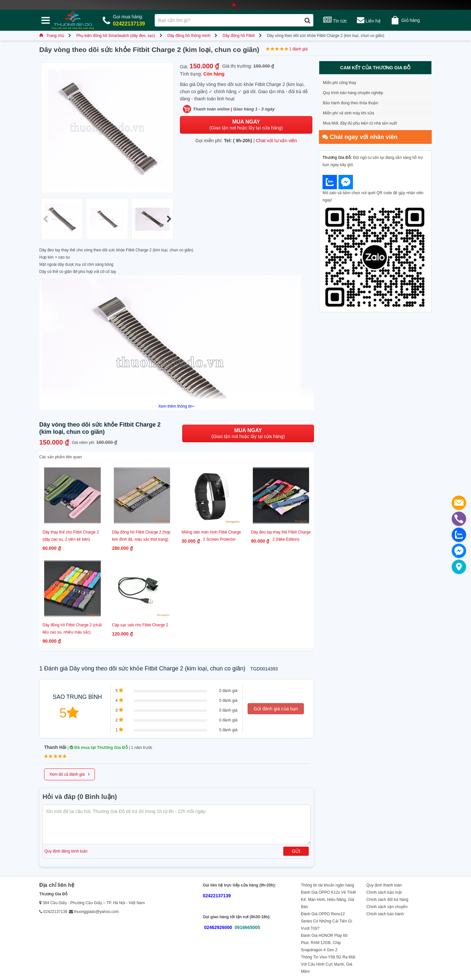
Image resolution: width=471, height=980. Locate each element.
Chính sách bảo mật (384, 892)
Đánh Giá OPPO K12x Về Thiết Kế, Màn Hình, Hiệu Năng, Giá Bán (328, 900)
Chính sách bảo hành (385, 914)
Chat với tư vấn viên (276, 141)
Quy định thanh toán (384, 885)
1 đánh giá (298, 49)
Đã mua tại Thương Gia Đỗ (99, 747)
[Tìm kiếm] (307, 20)
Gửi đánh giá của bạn (276, 709)
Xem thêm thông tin (177, 406)
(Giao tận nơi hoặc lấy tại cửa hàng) (246, 125)
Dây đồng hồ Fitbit (238, 36)
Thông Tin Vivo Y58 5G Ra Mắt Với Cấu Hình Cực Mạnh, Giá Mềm (328, 964)
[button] (169, 219)
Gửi (296, 851)
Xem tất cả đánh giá (70, 774)
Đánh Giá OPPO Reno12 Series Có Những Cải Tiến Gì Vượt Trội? (327, 921)
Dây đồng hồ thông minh (189, 36)
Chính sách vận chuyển (387, 907)
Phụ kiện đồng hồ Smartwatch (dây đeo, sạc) (116, 36)
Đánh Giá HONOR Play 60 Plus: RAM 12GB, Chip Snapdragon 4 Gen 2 (324, 943)
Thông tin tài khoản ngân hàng (327, 885)
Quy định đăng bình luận (66, 851)
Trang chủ (52, 36)
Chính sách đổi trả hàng (387, 900)
